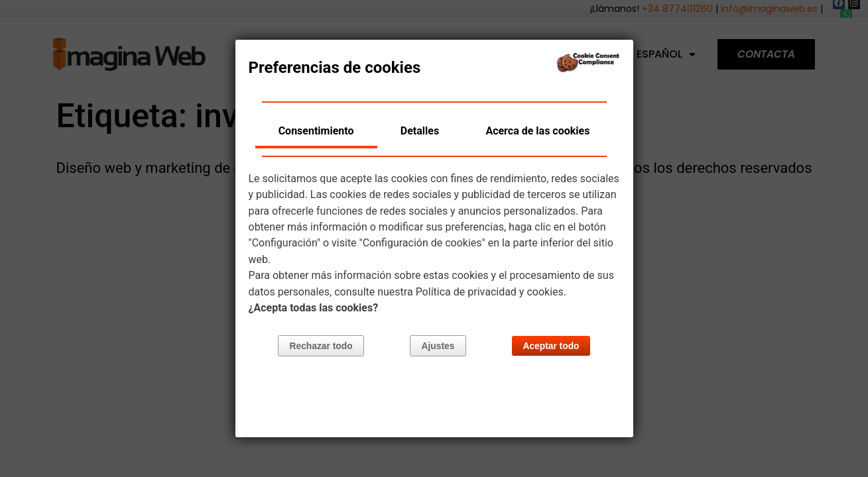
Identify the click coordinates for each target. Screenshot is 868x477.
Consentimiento (316, 131)
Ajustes (438, 347)
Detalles (420, 131)
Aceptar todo (551, 347)
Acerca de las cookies (537, 131)
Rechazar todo (321, 347)
